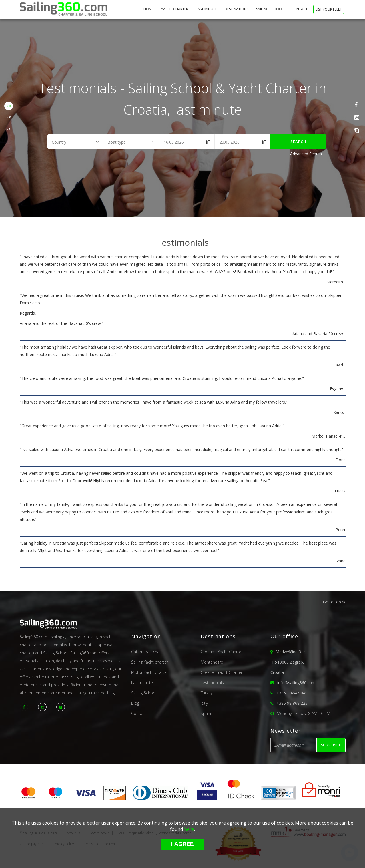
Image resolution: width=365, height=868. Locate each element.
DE (9, 129)
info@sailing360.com (296, 683)
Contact (300, 9)
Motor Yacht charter (150, 672)
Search (298, 142)
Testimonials (212, 683)
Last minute (207, 9)
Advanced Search (306, 154)
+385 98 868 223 (292, 703)
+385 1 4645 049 (292, 693)
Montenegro (212, 662)
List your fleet (329, 9)
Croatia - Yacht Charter (222, 652)
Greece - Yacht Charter (222, 672)
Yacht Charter (175, 9)
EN (9, 106)
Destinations (237, 9)
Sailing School (270, 9)
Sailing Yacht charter (150, 662)
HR (9, 117)
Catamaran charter (149, 652)
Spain (206, 713)
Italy (204, 703)
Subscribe (331, 745)
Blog (135, 703)
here (189, 829)
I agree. (183, 844)
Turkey (207, 693)
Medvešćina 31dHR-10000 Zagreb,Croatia (288, 662)
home (149, 9)
